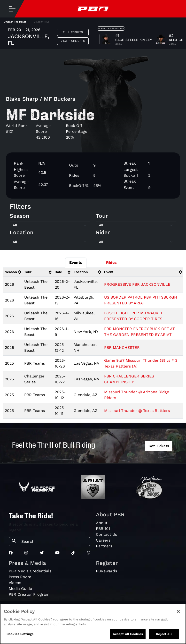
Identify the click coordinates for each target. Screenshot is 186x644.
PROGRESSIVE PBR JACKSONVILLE (137, 284)
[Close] (178, 612)
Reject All (164, 634)
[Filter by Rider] (136, 242)
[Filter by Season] (50, 225)
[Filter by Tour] (136, 225)
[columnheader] (13, 272)
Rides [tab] (111, 263)
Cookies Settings (20, 634)
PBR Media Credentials (30, 571)
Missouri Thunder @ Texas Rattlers (137, 411)
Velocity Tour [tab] (41, 22)
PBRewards (106, 571)
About (102, 523)
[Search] (54, 542)
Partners (104, 546)
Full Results (73, 32)
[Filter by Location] (50, 242)
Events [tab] (76, 263)
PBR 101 (103, 529)
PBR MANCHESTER (122, 347)
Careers (103, 540)
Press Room (20, 577)
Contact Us (106, 534)
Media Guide (20, 589)
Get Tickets (159, 446)
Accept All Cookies (128, 634)
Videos (15, 583)
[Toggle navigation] (12, 9)
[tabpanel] (93, 345)
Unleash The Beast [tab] (15, 22)
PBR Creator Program (29, 594)
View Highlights (73, 41)
